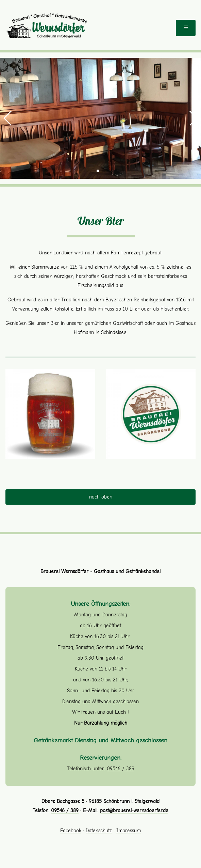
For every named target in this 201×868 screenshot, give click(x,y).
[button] (8, 118)
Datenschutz (99, 831)
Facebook (71, 831)
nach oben (101, 497)
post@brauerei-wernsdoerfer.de (134, 810)
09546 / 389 (121, 769)
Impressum (129, 831)
